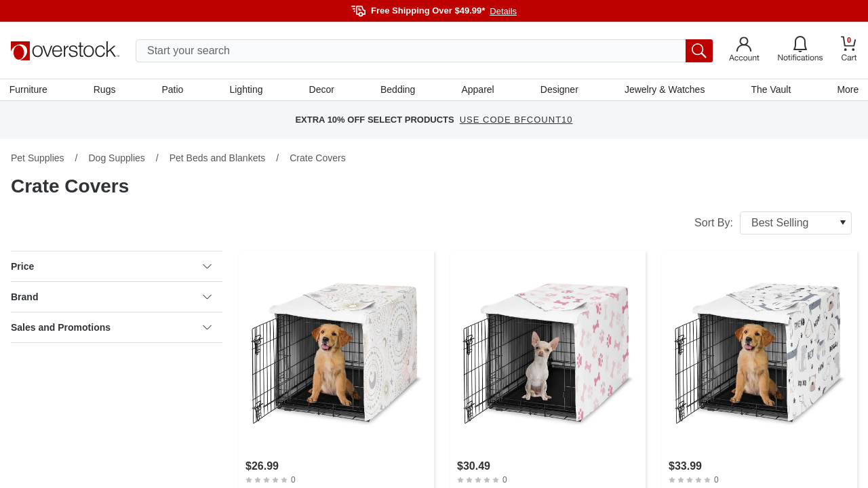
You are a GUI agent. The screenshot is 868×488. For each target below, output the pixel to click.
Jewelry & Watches (664, 90)
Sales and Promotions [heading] (111, 329)
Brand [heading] (111, 298)
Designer (559, 90)
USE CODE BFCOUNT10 (516, 122)
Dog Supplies (117, 159)
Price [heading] (111, 268)
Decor (322, 90)
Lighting (246, 90)
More (846, 90)
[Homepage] (65, 51)
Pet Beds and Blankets (218, 159)
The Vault (770, 90)
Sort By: (773, 224)
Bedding (398, 90)
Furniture (30, 90)
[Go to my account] (744, 51)
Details (503, 11)
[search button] (699, 51)
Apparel (477, 90)
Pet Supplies (38, 159)
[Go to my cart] (849, 50)
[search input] (424, 51)
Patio (174, 90)
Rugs (106, 90)
